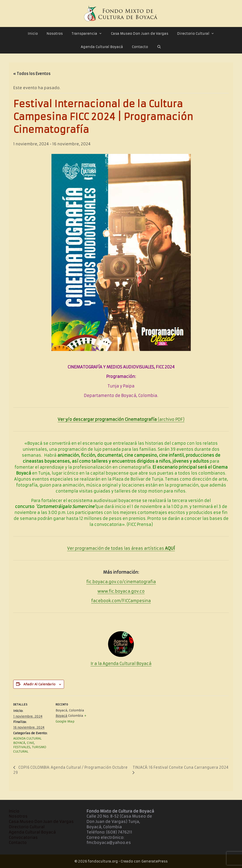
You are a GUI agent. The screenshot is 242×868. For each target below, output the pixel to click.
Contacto (140, 47)
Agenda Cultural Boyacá (102, 47)
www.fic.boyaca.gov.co (121, 591)
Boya (141, 664)
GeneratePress (154, 861)
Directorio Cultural (198, 34)
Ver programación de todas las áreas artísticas (121, 548)
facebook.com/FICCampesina (121, 601)
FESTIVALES (22, 747)
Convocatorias (23, 837)
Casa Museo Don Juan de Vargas (140, 34)
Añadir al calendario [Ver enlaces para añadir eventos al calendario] (39, 684)
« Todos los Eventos (32, 74)
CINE (30, 743)
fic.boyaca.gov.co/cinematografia (121, 582)
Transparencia (89, 34)
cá (149, 664)
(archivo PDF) (121, 419)
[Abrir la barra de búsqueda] (159, 47)
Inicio (33, 34)
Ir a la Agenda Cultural (113, 664)
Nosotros (55, 34)
